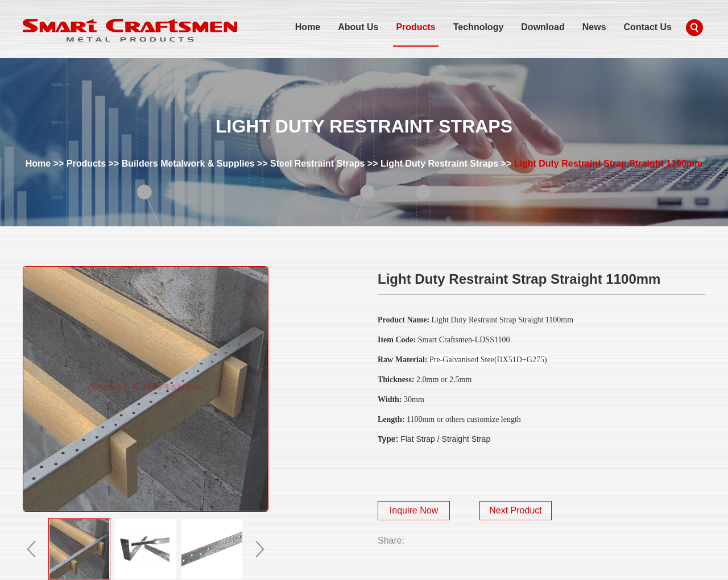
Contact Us (648, 27)
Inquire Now (414, 510)
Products (415, 27)
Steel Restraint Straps (317, 163)
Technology (479, 27)
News (594, 27)
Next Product (515, 510)
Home (308, 27)
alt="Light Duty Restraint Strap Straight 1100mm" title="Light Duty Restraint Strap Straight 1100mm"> (146, 389)
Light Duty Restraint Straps (439, 163)
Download (543, 27)
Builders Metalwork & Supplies (188, 163)
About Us (358, 27)
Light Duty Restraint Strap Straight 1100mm (609, 163)
